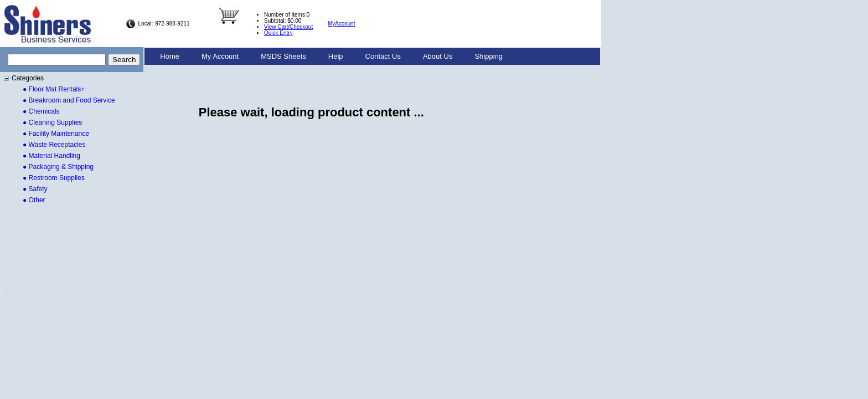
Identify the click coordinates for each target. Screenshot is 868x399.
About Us (438, 56)
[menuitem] (170, 57)
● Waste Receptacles (54, 145)
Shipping (489, 56)
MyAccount (341, 24)
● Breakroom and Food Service (69, 100)
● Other (34, 200)
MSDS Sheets (283, 56)
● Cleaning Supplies (52, 122)
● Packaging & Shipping (58, 167)
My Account (220, 56)
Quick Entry (278, 33)
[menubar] (331, 57)
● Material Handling (51, 156)
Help (336, 56)
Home (170, 56)
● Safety (35, 189)
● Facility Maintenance (56, 134)
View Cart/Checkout (288, 27)
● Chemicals (41, 111)
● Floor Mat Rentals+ (54, 89)
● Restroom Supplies (54, 178)
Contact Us (383, 56)
